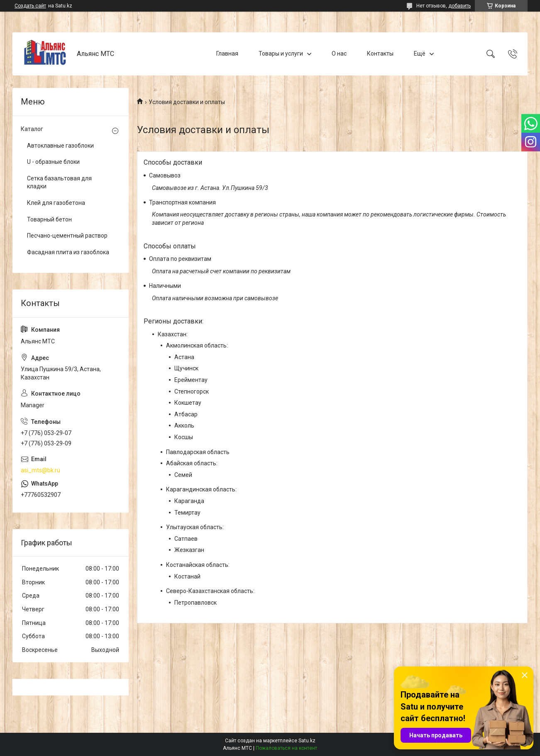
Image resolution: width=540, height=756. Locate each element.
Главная (227, 53)
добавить (459, 6)
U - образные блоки (53, 162)
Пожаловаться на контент (286, 748)
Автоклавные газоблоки (60, 146)
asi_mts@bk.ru (40, 470)
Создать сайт (30, 6)
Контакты (380, 53)
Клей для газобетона (56, 203)
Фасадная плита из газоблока (68, 252)
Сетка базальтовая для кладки (59, 182)
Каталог (32, 129)
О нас (339, 53)
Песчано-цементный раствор (67, 236)
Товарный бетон (49, 219)
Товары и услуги (281, 53)
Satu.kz (307, 741)
